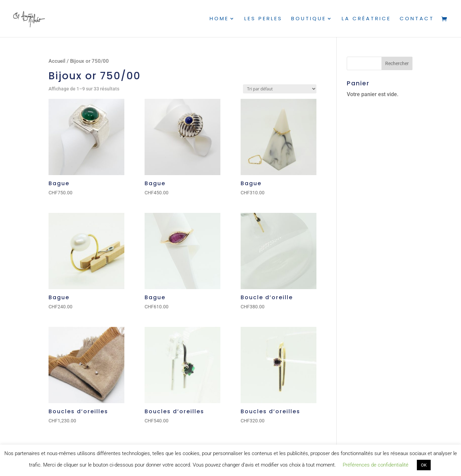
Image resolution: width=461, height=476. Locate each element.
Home (219, 19)
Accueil (57, 61)
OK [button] (424, 465)
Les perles (263, 19)
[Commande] (280, 89)
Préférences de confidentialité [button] (376, 465)
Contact (417, 19)
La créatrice (366, 19)
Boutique (309, 19)
